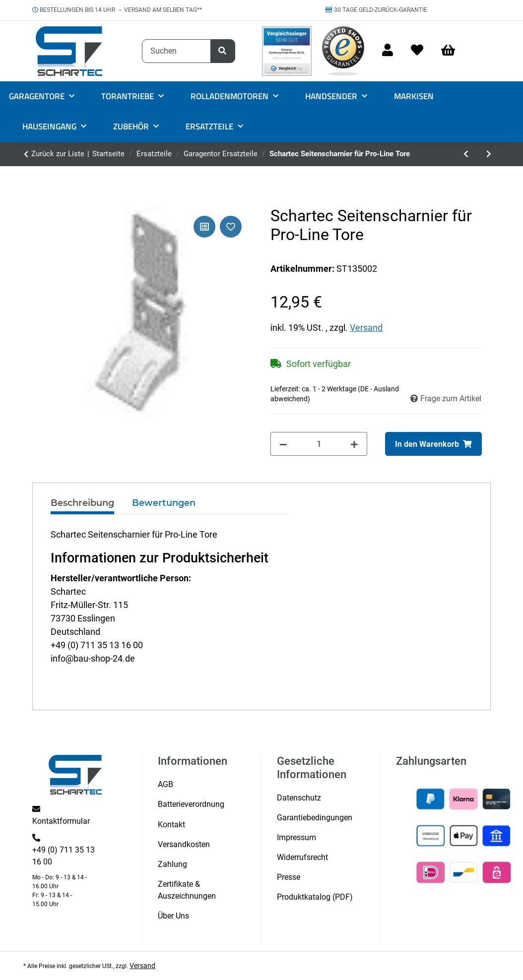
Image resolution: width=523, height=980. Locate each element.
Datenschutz (299, 798)
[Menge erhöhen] (354, 444)
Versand (366, 328)
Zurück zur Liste (58, 154)
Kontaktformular (61, 821)
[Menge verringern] (283, 444)
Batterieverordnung (191, 804)
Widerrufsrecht (302, 857)
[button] (388, 51)
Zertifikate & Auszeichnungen (187, 890)
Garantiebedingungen (315, 818)
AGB (165, 784)
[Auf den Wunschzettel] (231, 227)
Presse (289, 877)
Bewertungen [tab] (164, 503)
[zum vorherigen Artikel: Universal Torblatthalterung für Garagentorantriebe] (466, 154)
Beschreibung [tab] (82, 503)
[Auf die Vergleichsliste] (204, 227)
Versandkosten (184, 844)
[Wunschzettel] (417, 51)
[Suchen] (176, 51)
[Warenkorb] (453, 51)
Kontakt (171, 825)
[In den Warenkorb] (433, 444)
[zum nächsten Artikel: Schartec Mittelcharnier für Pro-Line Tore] (489, 154)
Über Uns (173, 916)
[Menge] (319, 444)
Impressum (296, 837)
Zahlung (172, 864)
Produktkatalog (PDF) (315, 897)
